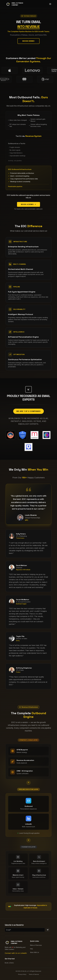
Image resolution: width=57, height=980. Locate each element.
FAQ (31, 949)
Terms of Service (34, 974)
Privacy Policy (22, 974)
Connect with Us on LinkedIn (16, 953)
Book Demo (28, 43)
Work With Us (35, 952)
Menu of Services (36, 945)
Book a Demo (29, 204)
